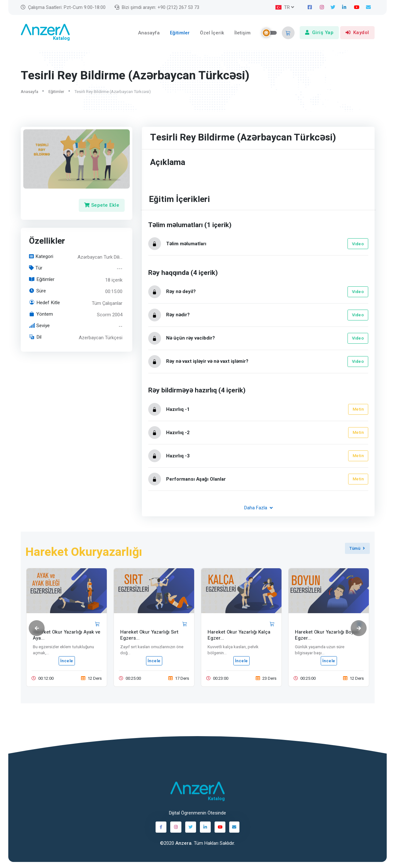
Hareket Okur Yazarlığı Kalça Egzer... (239, 636)
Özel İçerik (212, 33)
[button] (288, 33)
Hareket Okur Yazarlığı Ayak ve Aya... (67, 636)
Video (358, 244)
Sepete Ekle (102, 206)
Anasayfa (149, 33)
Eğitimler (180, 33)
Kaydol (357, 33)
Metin (358, 410)
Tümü (357, 549)
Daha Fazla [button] (258, 508)
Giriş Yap (319, 33)
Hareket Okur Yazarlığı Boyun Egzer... (327, 636)
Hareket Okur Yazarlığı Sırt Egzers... (149, 636)
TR (283, 7)
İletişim (242, 33)
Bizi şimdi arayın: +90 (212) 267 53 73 (157, 7)
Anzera (183, 844)
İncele (66, 662)
